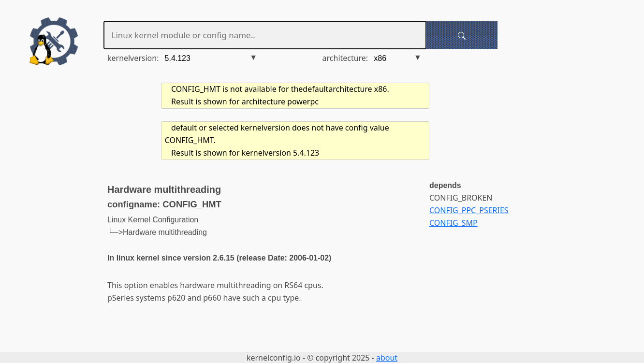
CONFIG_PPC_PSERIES (469, 210)
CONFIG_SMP (454, 223)
